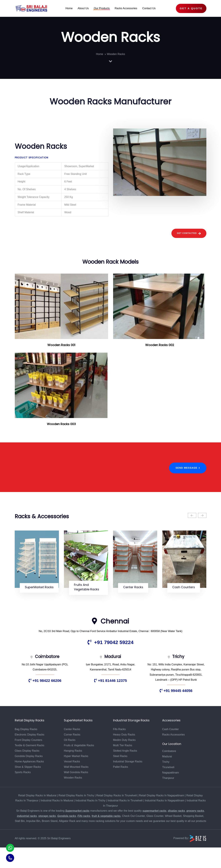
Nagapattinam (171, 793)
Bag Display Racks (26, 750)
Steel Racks (120, 777)
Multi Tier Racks (123, 766)
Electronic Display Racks (30, 755)
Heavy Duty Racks (124, 755)
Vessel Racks (72, 782)
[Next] (202, 515)
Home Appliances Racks (29, 782)
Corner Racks (72, 755)
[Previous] (192, 515)
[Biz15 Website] (198, 859)
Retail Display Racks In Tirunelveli (117, 816)
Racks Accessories (173, 755)
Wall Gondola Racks (76, 793)
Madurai (167, 777)
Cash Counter (170, 750)
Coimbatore (169, 772)
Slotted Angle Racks (125, 771)
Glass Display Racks (27, 771)
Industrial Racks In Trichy (91, 821)
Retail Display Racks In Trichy (76, 816)
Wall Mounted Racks (76, 787)
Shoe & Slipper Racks (28, 787)
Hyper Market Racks (76, 777)
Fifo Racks (119, 750)
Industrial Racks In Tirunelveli (125, 821)
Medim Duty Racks (124, 760)
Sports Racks (23, 793)
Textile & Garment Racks (30, 766)
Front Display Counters (29, 760)
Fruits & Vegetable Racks (79, 766)
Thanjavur (168, 798)
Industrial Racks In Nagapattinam (165, 821)
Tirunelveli (168, 788)
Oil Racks (70, 760)
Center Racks (72, 750)
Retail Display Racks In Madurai (37, 816)
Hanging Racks (73, 771)
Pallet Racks (121, 787)
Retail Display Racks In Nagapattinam (162, 816)
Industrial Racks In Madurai (57, 821)
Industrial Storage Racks (128, 782)
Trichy (166, 782)
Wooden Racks (73, 798)
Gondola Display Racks (29, 777)
